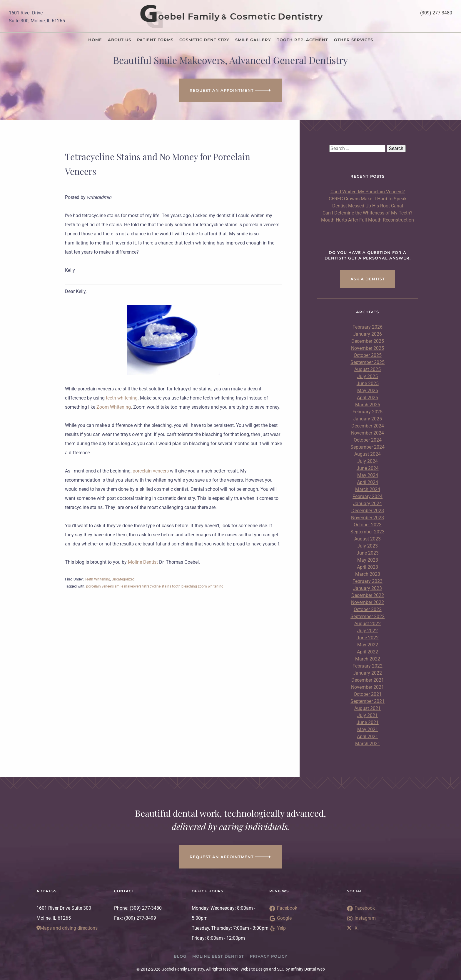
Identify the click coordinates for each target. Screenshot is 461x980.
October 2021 (368, 694)
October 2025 (368, 355)
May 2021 (368, 729)
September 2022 (368, 617)
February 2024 (368, 496)
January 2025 (368, 419)
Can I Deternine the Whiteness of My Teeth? (368, 213)
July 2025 (368, 376)
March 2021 (368, 744)
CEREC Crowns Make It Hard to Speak (368, 199)
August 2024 (368, 454)
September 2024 (368, 447)
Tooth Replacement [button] (303, 40)
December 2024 (368, 426)
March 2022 (368, 659)
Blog (180, 956)
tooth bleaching (184, 586)
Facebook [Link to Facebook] (361, 908)
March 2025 (368, 405)
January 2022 (368, 673)
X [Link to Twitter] (352, 928)
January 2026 (368, 334)
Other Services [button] (354, 40)
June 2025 (368, 383)
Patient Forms (155, 40)
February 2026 (368, 327)
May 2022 (368, 645)
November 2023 (368, 518)
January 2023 (368, 588)
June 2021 (368, 722)
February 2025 (368, 412)
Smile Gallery (253, 40)
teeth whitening (122, 398)
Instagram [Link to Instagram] (361, 918)
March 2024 (368, 489)
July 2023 (368, 546)
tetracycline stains (157, 586)
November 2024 (368, 433)
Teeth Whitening (97, 579)
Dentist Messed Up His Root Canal (368, 206)
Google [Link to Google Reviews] (280, 918)
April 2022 (368, 652)
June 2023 (368, 553)
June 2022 (368, 638)
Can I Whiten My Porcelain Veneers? (368, 192)
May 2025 (368, 391)
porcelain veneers (151, 471)
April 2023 (368, 567)
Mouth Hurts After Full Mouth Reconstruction (368, 220)
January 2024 (368, 504)
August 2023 (368, 539)
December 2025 (368, 341)
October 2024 (368, 440)
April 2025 (368, 398)
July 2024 (368, 461)
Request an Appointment (230, 90)
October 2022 (368, 609)
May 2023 (368, 560)
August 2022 (368, 624)
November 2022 (368, 602)
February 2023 (368, 581)
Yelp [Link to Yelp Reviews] (278, 928)
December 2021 (368, 680)
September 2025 (368, 362)
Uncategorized (123, 579)
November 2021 (368, 687)
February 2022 (368, 666)
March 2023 (368, 574)
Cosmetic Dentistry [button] (204, 40)
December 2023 (368, 511)
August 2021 (368, 708)
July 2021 (368, 715)
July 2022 (368, 631)
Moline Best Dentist (218, 956)
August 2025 (368, 369)
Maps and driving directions (67, 928)
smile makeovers (128, 586)
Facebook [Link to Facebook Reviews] (283, 908)
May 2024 (368, 475)
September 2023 (368, 532)
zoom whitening (211, 586)
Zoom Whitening (114, 407)
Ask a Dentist (368, 279)
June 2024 (368, 468)
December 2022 (368, 595)
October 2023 (368, 525)
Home (95, 40)
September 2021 (368, 701)
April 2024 (368, 482)
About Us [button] (120, 40)
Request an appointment (230, 857)
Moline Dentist (143, 562)
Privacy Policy (269, 956)
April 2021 (368, 737)
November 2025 (368, 348)
